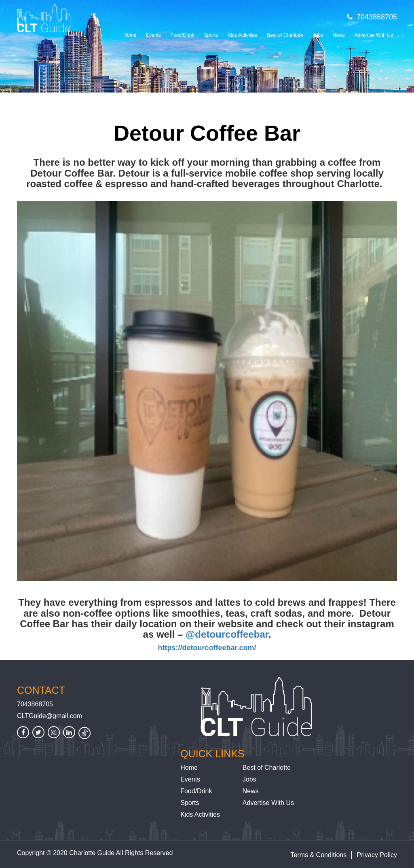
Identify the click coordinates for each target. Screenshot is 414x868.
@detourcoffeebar (227, 634)
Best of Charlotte (285, 35)
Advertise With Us (374, 35)
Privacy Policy (377, 855)
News (339, 35)
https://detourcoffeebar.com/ (207, 648)
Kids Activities (242, 35)
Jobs (318, 35)
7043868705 (372, 17)
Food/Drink (183, 35)
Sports (211, 35)
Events (153, 35)
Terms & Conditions (319, 855)
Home (130, 35)
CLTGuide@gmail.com (50, 716)
